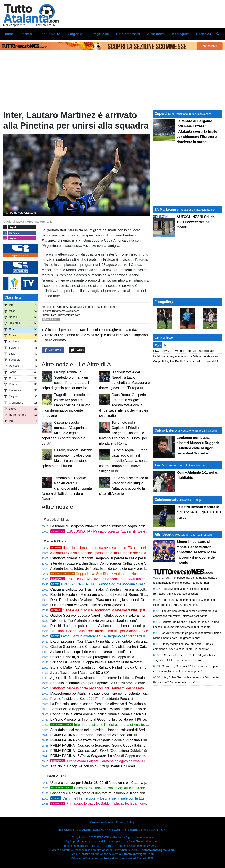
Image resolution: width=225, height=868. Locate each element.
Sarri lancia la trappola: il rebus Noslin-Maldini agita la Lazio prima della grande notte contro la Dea (126, 709)
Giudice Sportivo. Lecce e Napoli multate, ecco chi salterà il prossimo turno (108, 615)
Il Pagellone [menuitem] (99, 34)
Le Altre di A (61, 307)
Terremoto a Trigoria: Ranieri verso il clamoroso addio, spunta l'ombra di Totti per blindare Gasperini (67, 488)
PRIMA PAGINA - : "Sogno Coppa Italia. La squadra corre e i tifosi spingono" (125, 745)
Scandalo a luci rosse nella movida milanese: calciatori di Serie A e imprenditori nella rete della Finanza (129, 730)
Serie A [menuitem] (26, 34)
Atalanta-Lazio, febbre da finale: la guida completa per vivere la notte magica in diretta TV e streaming (128, 569)
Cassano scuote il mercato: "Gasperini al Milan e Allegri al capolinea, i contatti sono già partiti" (65, 433)
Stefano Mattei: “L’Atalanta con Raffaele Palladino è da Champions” (102, 667)
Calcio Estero (166, 430)
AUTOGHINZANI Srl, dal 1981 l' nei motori (196, 222)
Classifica (13, 297)
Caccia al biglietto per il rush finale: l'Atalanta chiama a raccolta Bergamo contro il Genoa (118, 589)
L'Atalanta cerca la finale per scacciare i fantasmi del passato (97, 688)
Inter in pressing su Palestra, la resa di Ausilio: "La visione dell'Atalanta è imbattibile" (127, 725)
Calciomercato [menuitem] (128, 34)
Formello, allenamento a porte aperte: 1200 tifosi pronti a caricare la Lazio (107, 683)
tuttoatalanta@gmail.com (158, 850)
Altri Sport (163, 534)
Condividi (53, 350)
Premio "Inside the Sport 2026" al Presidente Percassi (92, 699)
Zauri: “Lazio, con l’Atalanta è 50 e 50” (80, 673)
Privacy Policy (125, 822)
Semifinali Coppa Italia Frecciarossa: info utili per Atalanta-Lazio (99, 631)
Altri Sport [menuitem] (180, 34)
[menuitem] (218, 34)
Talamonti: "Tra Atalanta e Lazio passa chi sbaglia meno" (94, 621)
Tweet (77, 350)
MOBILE (135, 830)
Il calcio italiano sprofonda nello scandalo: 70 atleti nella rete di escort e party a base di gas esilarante (134, 548)
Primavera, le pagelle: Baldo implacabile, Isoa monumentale (104, 804)
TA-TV (160, 465)
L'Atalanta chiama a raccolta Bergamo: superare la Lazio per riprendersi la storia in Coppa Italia (124, 558)
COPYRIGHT (159, 830)
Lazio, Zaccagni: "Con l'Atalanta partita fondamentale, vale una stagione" (106, 641)
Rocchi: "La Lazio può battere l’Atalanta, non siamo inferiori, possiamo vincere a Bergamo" (120, 626)
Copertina (163, 114)
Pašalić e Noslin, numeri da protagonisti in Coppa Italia (92, 657)
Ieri (166, 345)
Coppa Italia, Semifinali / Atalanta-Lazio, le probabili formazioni (111, 574)
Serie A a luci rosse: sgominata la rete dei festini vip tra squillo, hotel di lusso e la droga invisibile (130, 610)
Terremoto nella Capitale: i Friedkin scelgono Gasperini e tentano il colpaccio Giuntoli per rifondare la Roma (123, 433)
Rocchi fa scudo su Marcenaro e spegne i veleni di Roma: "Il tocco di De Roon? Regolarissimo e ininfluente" (133, 595)
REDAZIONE (83, 830)
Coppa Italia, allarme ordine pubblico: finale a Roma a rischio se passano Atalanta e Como (120, 714)
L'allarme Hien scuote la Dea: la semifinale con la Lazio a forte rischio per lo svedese (121, 798)
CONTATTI (121, 830)
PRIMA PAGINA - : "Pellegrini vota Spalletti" (92, 735)
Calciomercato (166, 500)
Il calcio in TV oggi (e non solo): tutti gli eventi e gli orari (93, 766)
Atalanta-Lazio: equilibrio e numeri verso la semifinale (91, 652)
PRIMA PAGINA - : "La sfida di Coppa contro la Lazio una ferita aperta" (118, 756)
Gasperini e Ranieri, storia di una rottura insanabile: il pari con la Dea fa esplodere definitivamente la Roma (132, 793)
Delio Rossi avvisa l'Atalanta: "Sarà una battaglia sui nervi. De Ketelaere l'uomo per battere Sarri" (125, 600)
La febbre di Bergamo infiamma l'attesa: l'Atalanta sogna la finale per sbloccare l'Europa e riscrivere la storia (133, 526)
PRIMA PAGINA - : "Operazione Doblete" (97, 751)
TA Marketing (165, 209)
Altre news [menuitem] (156, 34)
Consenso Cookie (102, 822)
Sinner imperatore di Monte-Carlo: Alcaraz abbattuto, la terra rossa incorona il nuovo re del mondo (196, 552)
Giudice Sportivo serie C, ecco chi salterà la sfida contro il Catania (101, 647)
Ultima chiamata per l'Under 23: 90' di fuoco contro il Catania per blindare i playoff (113, 783)
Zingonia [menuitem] (75, 34)
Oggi (158, 345)
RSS (145, 830)
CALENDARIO (102, 830)
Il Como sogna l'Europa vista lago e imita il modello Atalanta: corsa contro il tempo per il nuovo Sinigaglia (123, 461)
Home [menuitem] (8, 34)
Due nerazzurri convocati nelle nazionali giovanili (88, 605)
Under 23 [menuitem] (203, 34)
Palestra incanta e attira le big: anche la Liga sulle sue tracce (199, 512)
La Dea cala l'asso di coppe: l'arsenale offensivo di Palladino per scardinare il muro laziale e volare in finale (132, 704)
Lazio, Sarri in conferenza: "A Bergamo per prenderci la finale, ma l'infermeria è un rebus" (124, 636)
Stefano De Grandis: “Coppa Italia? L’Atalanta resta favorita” (96, 662)
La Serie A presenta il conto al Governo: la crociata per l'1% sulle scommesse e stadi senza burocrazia (129, 719)
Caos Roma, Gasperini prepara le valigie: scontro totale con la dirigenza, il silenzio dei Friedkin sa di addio (124, 405)
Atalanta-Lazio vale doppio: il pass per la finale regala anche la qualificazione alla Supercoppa (122, 553)
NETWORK (65, 830)
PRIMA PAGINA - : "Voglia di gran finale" (97, 740)
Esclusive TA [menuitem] (50, 34)
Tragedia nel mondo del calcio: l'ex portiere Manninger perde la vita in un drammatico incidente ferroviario (66, 405)
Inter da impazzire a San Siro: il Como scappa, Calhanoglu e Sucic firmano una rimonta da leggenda (127, 563)
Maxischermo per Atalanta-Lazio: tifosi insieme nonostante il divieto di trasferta (111, 693)
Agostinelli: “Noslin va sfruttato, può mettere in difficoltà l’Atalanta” (100, 678)
